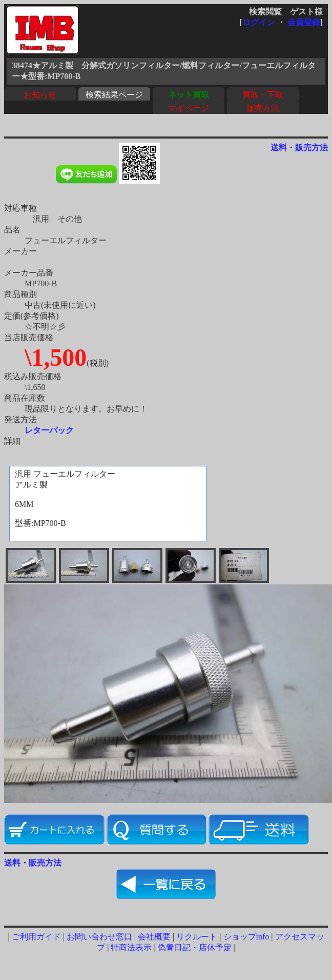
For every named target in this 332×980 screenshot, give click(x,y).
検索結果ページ (114, 95)
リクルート (197, 937)
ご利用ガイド (36, 937)
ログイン (259, 22)
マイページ (189, 108)
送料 (279, 148)
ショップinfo (246, 937)
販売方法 (263, 108)
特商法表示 (131, 947)
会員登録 (304, 22)
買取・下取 (263, 95)
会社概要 (154, 937)
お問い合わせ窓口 (99, 937)
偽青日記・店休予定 (195, 947)
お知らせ (40, 95)
